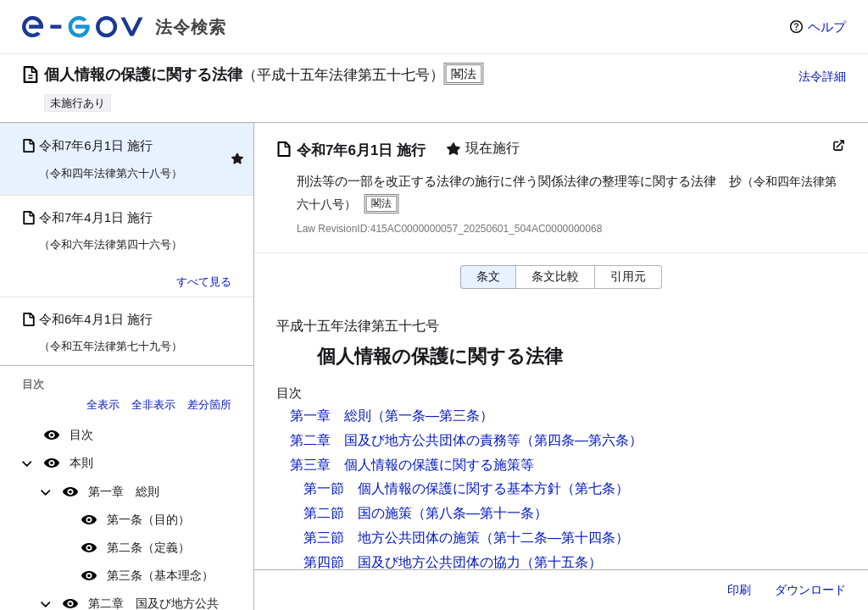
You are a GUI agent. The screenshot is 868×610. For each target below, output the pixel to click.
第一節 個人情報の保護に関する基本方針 (432, 488)
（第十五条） (561, 562)
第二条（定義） (148, 547)
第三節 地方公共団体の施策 (392, 538)
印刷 (739, 590)
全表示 (103, 405)
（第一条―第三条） (432, 416)
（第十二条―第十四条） (554, 538)
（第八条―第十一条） (480, 513)
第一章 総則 (124, 491)
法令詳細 (822, 76)
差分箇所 (209, 405)
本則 (81, 463)
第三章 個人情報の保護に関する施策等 (412, 465)
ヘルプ (827, 27)
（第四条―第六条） (581, 440)
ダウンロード (810, 590)
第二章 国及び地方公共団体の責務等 (405, 440)
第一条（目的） (148, 519)
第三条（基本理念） (160, 575)
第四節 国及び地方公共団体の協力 (412, 562)
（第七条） (595, 488)
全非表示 (153, 405)
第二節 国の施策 (358, 513)
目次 (81, 435)
